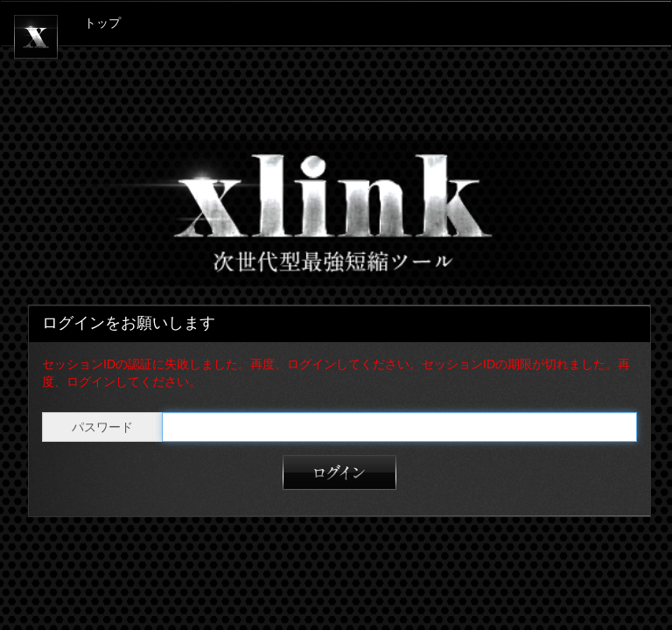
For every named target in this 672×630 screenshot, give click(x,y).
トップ (102, 23)
